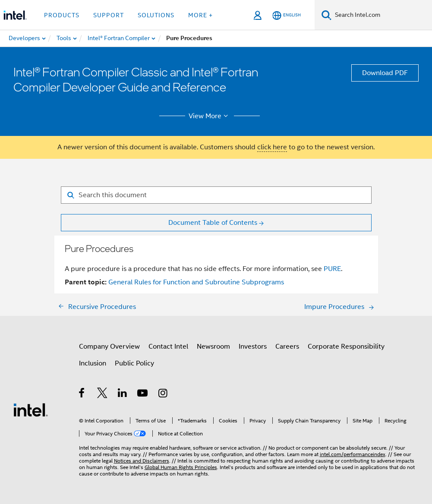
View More (210, 116)
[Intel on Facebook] (82, 394)
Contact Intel (168, 346)
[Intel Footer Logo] (31, 409)
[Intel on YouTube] (143, 394)
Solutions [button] (156, 15)
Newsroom (213, 346)
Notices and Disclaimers (142, 461)
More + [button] (200, 15)
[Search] (326, 15)
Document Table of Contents (213, 223)
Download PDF (385, 73)
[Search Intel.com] (382, 15)
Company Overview (109, 346)
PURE (332, 269)
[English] (287, 15)
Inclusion (93, 363)
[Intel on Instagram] (163, 394)
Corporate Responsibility (346, 346)
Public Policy (134, 363)
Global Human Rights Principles (181, 467)
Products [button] (62, 15)
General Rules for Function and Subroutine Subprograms (196, 282)
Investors (253, 346)
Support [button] (109, 15)
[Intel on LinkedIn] (123, 394)
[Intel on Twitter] (102, 394)
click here (272, 147)
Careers (287, 346)
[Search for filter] (216, 195)
